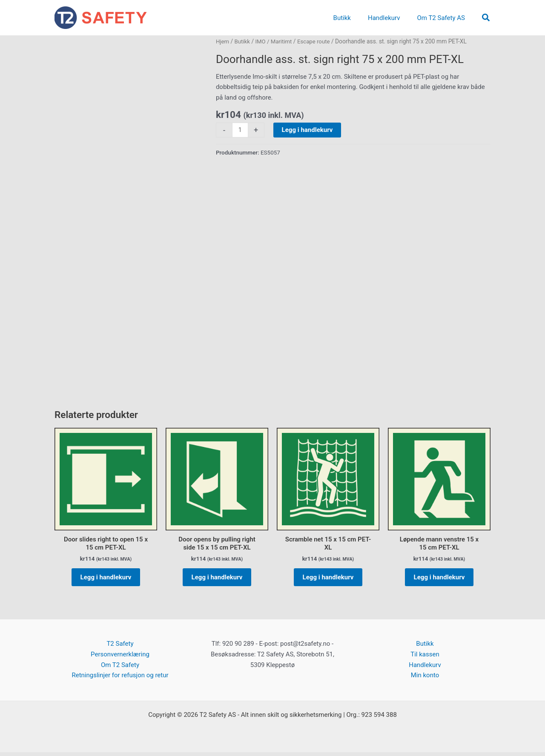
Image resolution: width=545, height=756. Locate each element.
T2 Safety (120, 648)
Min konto (425, 679)
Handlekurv (425, 669)
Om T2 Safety (120, 669)
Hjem (223, 41)
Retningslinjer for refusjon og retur (120, 679)
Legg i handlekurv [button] (106, 579)
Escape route (317, 41)
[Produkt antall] (240, 130)
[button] (486, 18)
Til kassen (425, 658)
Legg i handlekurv (308, 130)
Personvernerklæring (120, 658)
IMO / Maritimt (276, 41)
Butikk (243, 41)
